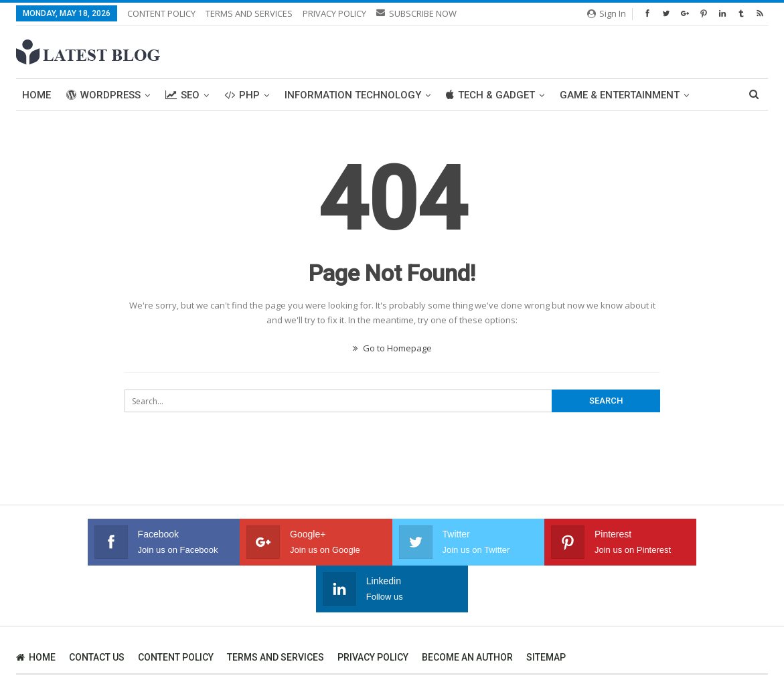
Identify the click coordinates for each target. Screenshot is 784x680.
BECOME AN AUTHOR (467, 610)
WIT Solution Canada (729, 640)
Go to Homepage (392, 348)
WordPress (103, 95)
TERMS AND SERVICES (249, 13)
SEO (182, 95)
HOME (36, 610)
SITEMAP (546, 610)
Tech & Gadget (490, 95)
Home (36, 95)
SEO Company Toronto (633, 640)
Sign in (607, 13)
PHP (242, 95)
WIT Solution (234, 652)
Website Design (46, 652)
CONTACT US (97, 610)
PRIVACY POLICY (334, 13)
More (574, 95)
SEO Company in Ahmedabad (141, 652)
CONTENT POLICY (161, 13)
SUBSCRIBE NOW (416, 13)
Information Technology (353, 95)
